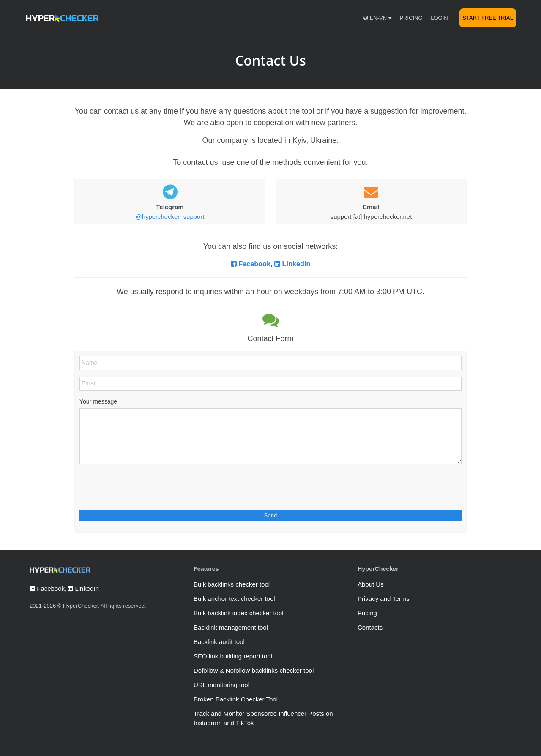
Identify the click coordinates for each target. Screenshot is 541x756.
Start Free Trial (488, 18)
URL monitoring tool (221, 685)
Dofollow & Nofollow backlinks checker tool (254, 670)
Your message (98, 401)
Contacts (370, 627)
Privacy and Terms (384, 599)
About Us (371, 584)
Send (270, 515)
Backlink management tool (231, 627)
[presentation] (144, 487)
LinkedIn (292, 264)
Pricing (411, 18)
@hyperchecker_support (170, 217)
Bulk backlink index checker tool (239, 613)
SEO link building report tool (233, 656)
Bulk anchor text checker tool (234, 599)
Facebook (251, 264)
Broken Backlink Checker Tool (236, 699)
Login (439, 18)
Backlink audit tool (219, 642)
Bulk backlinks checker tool (232, 584)
